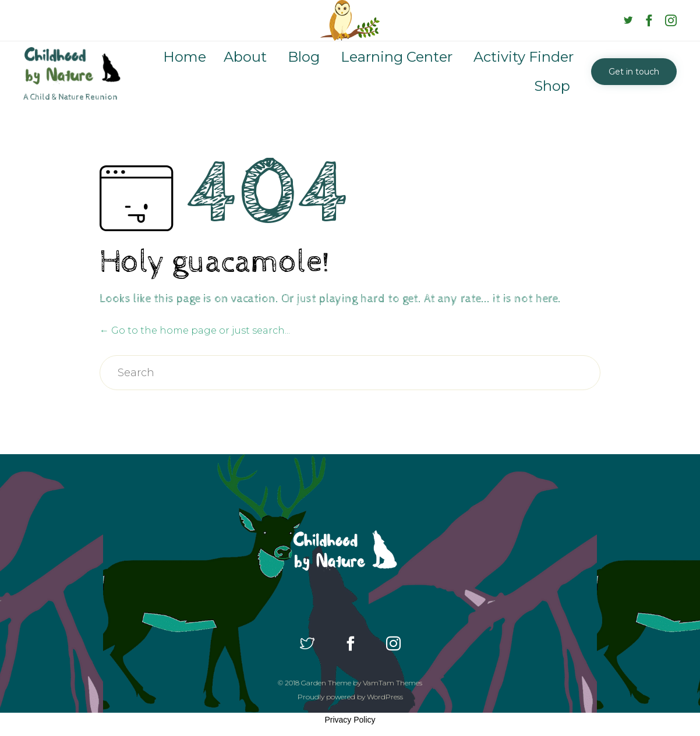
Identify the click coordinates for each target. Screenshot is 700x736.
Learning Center (397, 57)
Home (185, 57)
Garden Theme (326, 683)
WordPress (385, 697)
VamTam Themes (393, 683)
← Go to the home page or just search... (195, 330)
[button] (634, 72)
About (245, 57)
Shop (552, 86)
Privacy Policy (350, 720)
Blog (304, 57)
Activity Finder (524, 57)
